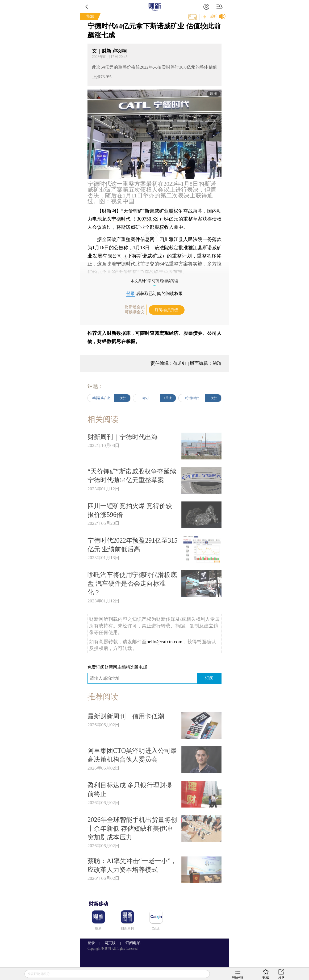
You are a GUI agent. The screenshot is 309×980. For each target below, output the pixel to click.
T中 (204, 17)
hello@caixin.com (164, 642)
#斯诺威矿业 (101, 398)
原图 (214, 94)
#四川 (147, 398)
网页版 (110, 943)
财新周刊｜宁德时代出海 (123, 437)
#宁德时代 (192, 398)
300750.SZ (147, 219)
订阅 (209, 678)
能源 (90, 16)
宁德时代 (121, 219)
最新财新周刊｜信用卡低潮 (126, 716)
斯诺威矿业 (157, 211)
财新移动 (98, 904)
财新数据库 (119, 333)
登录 (131, 293)
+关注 (122, 398)
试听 (213, 16)
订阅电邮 (131, 943)
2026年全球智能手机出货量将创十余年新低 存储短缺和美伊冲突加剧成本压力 (132, 828)
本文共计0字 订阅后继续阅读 (155, 281)
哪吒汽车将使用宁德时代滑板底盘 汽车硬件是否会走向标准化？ (132, 583)
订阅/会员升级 (166, 310)
